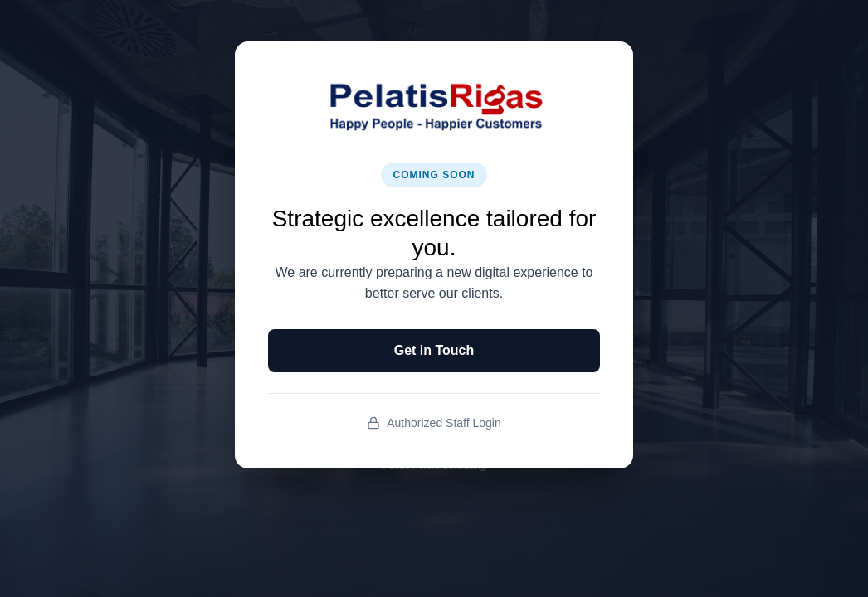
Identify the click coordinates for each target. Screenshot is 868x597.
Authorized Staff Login (434, 423)
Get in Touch (434, 350)
